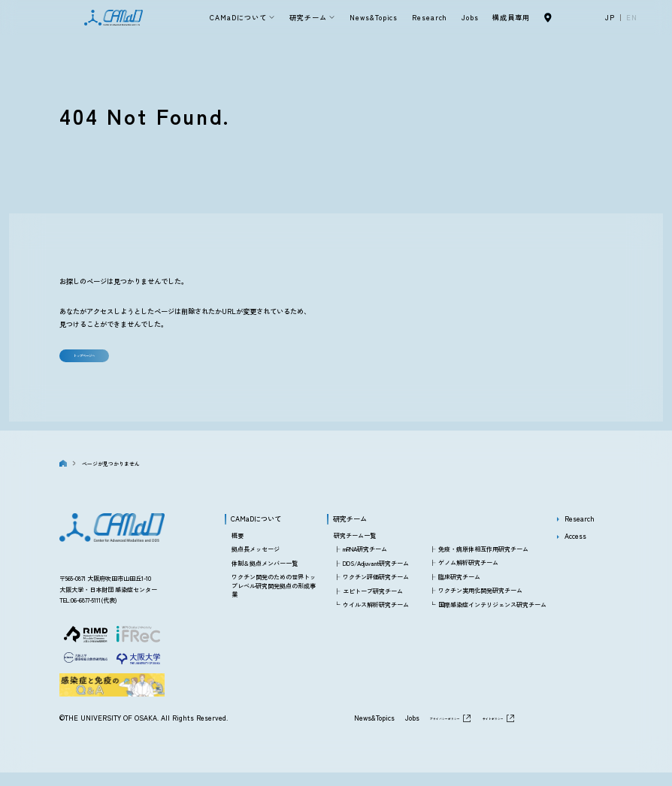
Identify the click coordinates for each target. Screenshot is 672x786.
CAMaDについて (238, 17)
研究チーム (308, 17)
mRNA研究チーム (365, 562)
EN (632, 17)
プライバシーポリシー (400, 732)
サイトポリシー (480, 732)
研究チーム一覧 (355, 548)
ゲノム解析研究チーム (468, 576)
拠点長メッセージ (256, 562)
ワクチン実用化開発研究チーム (480, 603)
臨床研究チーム (459, 589)
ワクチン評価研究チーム (376, 589)
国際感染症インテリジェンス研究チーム (492, 617)
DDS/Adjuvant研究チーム (376, 576)
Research (430, 17)
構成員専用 (511, 17)
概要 (238, 548)
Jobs (470, 17)
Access (575, 549)
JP (610, 17)
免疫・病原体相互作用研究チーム (483, 562)
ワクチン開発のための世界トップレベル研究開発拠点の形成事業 (274, 598)
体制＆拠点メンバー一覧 (265, 576)
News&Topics (374, 17)
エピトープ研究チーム (373, 604)
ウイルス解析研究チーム (376, 617)
